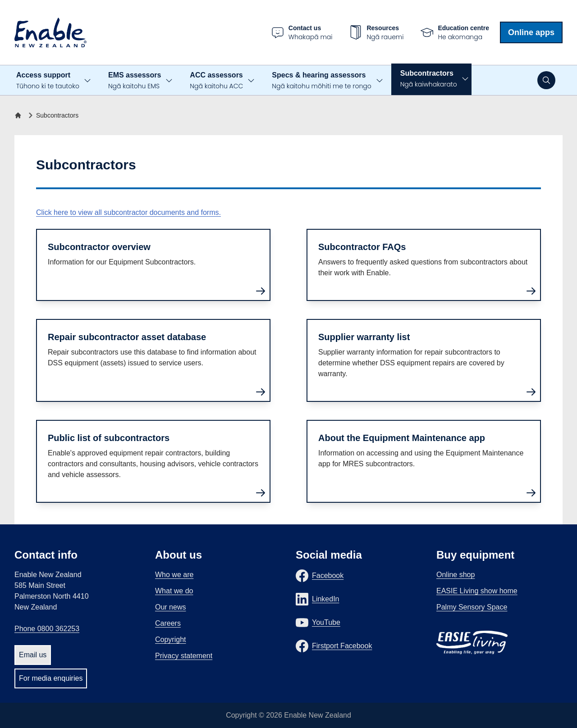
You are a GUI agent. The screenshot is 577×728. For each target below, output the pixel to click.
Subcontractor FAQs (362, 247)
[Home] (20, 115)
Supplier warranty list (364, 337)
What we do (174, 591)
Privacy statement (184, 656)
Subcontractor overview (99, 247)
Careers (168, 623)
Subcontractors (429, 79)
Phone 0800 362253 (47, 629)
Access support (48, 81)
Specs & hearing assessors (321, 81)
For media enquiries (51, 678)
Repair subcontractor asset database (127, 337)
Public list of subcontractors (109, 438)
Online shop (456, 575)
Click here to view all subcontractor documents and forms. (128, 212)
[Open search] (546, 80)
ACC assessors (216, 81)
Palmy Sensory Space (472, 607)
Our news (170, 607)
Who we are (174, 575)
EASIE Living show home (477, 591)
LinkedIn (326, 599)
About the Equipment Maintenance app (402, 438)
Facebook (328, 576)
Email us (33, 655)
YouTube (326, 622)
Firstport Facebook (342, 646)
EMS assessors (135, 81)
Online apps (531, 32)
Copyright (170, 639)
